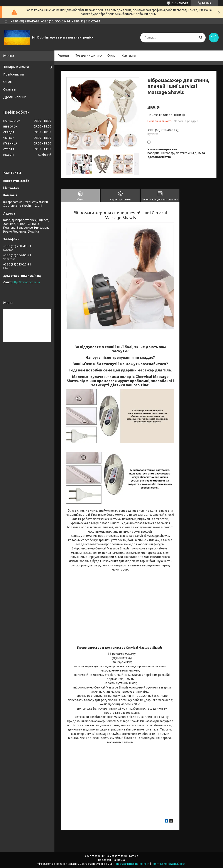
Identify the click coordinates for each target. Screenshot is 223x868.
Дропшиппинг (14, 97)
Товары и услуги (87, 55)
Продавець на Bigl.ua (111, 860)
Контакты (129, 55)
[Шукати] (201, 38)
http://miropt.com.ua (26, 282)
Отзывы (10, 89)
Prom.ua (133, 856)
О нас (111, 55)
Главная (63, 55)
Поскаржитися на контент (133, 864)
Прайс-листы (14, 74)
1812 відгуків (180, 3)
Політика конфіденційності (169, 864)
